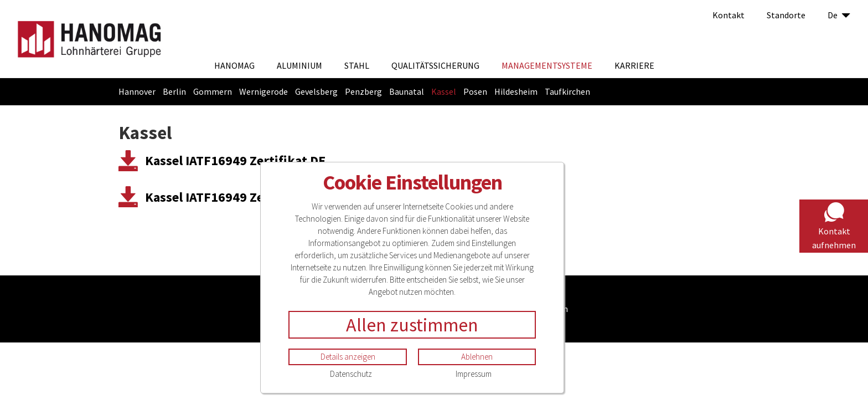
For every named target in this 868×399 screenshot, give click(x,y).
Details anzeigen (348, 357)
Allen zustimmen (412, 325)
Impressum (474, 374)
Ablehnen (477, 357)
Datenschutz (351, 374)
